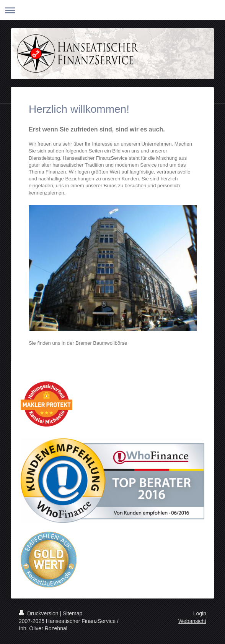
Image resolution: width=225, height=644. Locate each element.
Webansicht (192, 621)
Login (200, 613)
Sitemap (73, 613)
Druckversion (39, 613)
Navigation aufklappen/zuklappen (112, 10)
